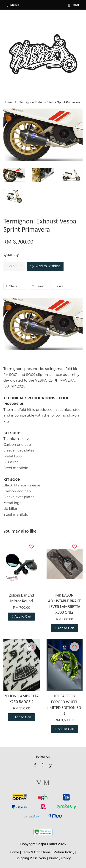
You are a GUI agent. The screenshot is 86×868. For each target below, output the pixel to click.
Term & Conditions (36, 852)
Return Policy (64, 852)
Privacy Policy (60, 858)
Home (8, 102)
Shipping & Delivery (31, 858)
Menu (13, 5)
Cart (74, 5)
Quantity (11, 255)
